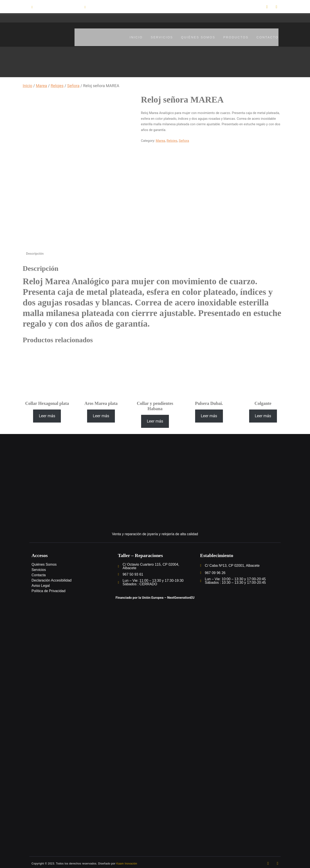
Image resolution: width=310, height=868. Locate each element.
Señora (73, 86)
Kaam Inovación (127, 862)
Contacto (267, 37)
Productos (235, 37)
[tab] (35, 252)
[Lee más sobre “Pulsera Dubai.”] (209, 414)
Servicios (159, 37)
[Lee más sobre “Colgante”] (263, 414)
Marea (42, 86)
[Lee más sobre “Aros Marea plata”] (101, 414)
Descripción (35, 252)
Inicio (133, 37)
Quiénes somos (196, 37)
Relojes (57, 86)
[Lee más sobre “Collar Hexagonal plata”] (47, 414)
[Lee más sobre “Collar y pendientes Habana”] (155, 420)
